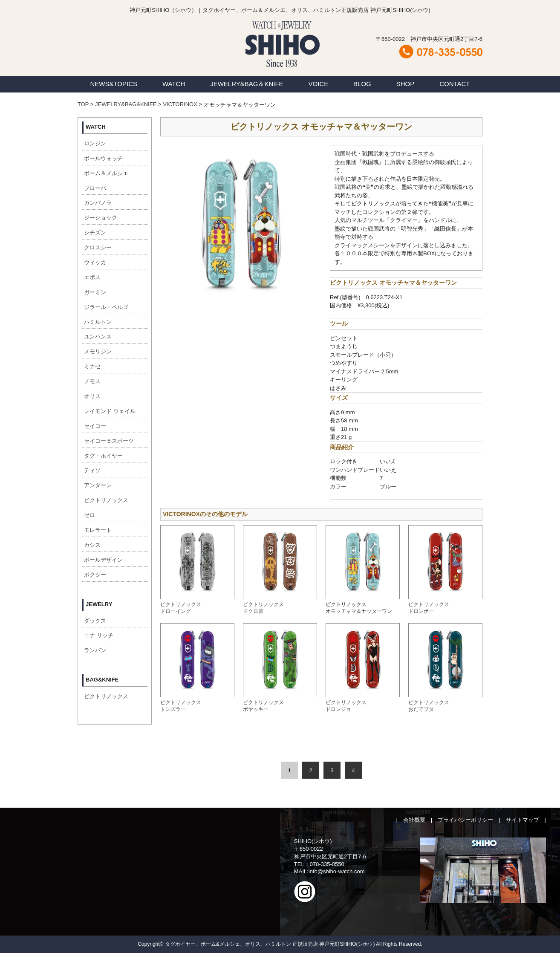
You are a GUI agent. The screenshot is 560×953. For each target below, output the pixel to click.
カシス (92, 545)
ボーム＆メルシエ (106, 173)
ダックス (95, 621)
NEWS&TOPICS (114, 84)
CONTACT (455, 84)
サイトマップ (522, 820)
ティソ (92, 470)
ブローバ (95, 188)
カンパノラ (98, 203)
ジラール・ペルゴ (106, 307)
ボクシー (95, 575)
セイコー (95, 426)
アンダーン (98, 485)
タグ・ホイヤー (103, 456)
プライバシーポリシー (465, 820)
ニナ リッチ (99, 635)
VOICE (319, 84)
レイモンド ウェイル (110, 411)
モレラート (98, 530)
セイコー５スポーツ (109, 441)
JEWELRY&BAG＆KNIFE (247, 84)
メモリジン (98, 351)
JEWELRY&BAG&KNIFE (126, 104)
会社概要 (414, 820)
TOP (83, 104)
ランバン (95, 650)
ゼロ (89, 515)
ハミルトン (98, 322)
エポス (92, 277)
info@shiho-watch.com (337, 871)
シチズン (95, 232)
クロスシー (98, 247)
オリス (92, 396)
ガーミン (95, 292)
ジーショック (101, 218)
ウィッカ (95, 262)
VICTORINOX (180, 104)
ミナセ (92, 366)
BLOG (362, 84)
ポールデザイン (103, 560)
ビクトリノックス (106, 500)
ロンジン (95, 143)
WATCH (174, 84)
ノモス (92, 381)
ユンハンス (98, 336)
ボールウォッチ (103, 158)
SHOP (406, 84)
